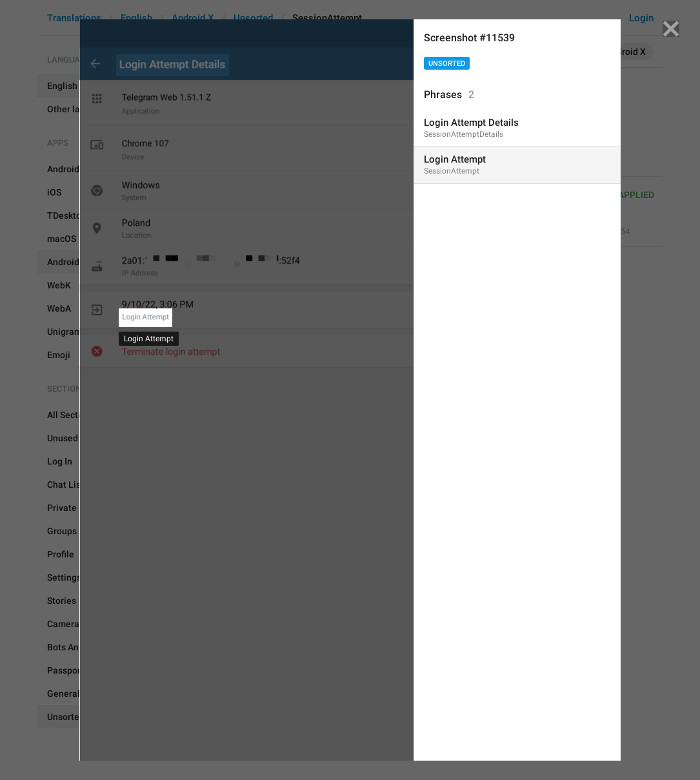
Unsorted (447, 64)
